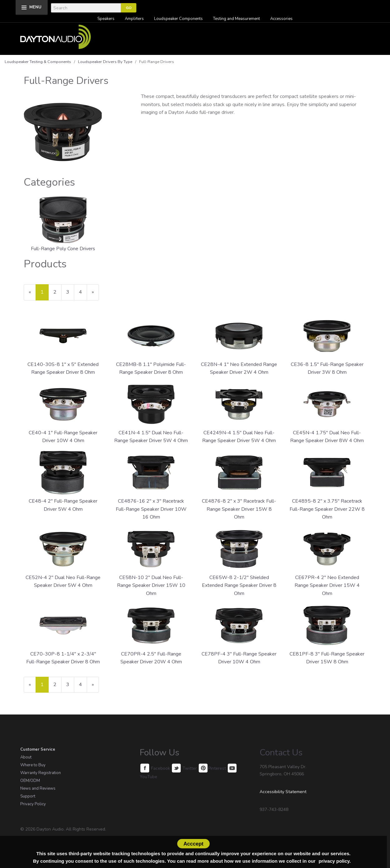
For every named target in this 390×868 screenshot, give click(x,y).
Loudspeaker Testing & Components (38, 62)
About (26, 757)
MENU (35, 7)
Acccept (193, 844)
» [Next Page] (95, 294)
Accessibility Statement (283, 792)
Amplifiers (134, 19)
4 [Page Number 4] (83, 292)
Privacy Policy (33, 804)
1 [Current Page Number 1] (45, 294)
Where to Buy (33, 765)
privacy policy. (335, 861)
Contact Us (281, 753)
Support (28, 796)
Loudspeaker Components (178, 19)
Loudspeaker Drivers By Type (105, 62)
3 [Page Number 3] (70, 292)
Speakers (106, 19)
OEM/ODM (30, 781)
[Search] (86, 8)
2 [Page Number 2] (57, 292)
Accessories (281, 19)
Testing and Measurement (236, 19)
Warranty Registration (41, 773)
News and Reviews (38, 788)
